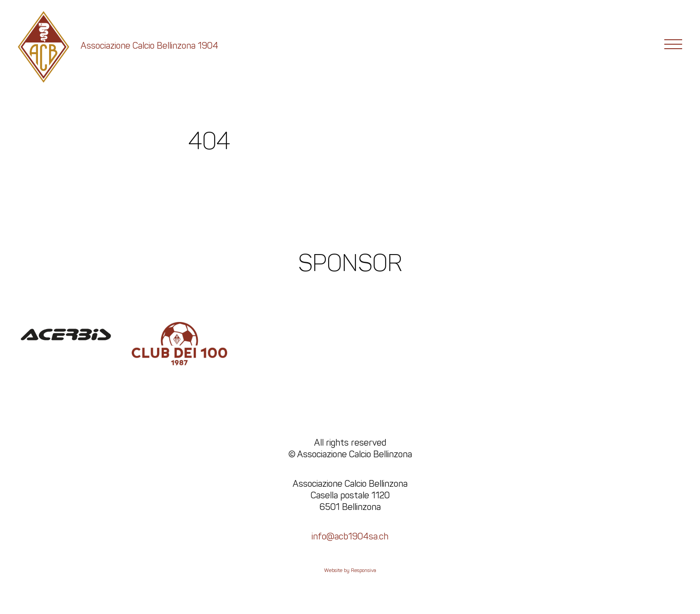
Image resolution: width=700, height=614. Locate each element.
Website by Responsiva (350, 570)
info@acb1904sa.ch (350, 536)
